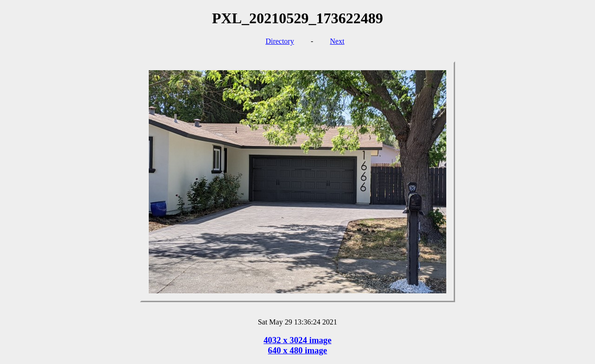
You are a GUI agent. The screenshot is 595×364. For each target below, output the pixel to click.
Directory (280, 41)
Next (337, 41)
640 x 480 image (297, 350)
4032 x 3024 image (297, 340)
